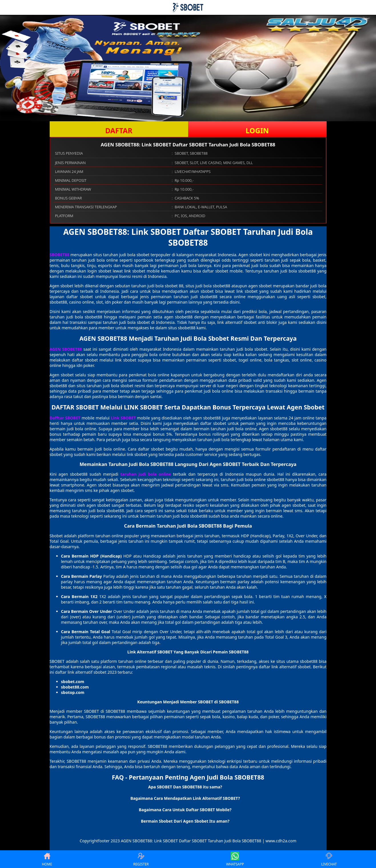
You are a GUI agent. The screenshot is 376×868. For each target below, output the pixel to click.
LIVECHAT (329, 859)
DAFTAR (119, 130)
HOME (47, 859)
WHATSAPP (235, 859)
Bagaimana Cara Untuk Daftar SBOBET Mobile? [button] (185, 810)
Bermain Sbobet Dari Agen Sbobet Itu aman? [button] (185, 821)
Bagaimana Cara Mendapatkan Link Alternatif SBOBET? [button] (185, 798)
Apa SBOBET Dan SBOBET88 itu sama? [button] (185, 787)
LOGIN (257, 130)
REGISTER (141, 859)
